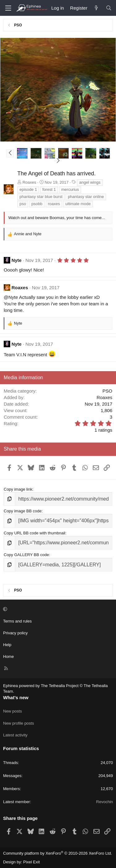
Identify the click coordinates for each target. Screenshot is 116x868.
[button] (10, 153)
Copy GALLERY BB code (26, 555)
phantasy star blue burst (41, 197)
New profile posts (19, 723)
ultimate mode (78, 204)
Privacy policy (15, 633)
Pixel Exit (31, 862)
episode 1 (28, 189)
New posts (13, 711)
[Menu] (8, 8)
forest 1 (49, 189)
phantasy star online (86, 197)
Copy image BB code (23, 511)
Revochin (105, 802)
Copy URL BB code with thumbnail (34, 533)
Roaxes (29, 182)
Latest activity (15, 735)
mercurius (70, 189)
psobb (37, 204)
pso (23, 204)
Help (7, 645)
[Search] (109, 8)
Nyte (17, 260)
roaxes (54, 204)
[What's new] (96, 8)
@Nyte (11, 297)
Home (9, 657)
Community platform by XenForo (58, 853)
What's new (16, 697)
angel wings (90, 182)
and (28, 234)
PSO (107, 391)
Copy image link (18, 489)
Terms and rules (17, 621)
